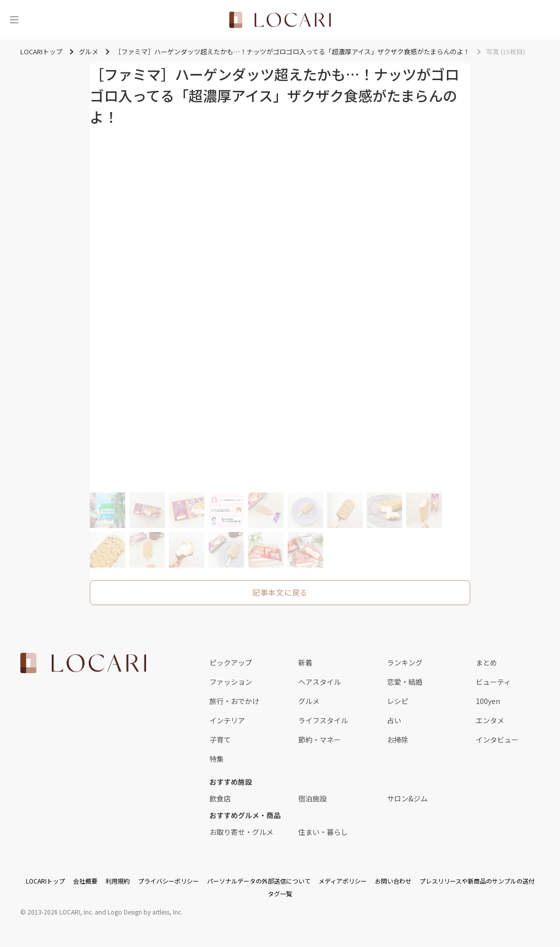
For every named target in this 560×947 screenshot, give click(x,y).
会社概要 (85, 881)
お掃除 (398, 740)
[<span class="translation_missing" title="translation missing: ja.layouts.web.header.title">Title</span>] (280, 20)
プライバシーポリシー (168, 881)
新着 (305, 662)
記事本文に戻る (280, 592)
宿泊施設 (312, 798)
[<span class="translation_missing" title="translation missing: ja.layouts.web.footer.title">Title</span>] (83, 663)
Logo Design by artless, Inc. (145, 912)
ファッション (231, 682)
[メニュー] (14, 20)
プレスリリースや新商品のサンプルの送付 (477, 881)
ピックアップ (231, 662)
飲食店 (220, 798)
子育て (220, 740)
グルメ (309, 701)
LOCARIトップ (45, 881)
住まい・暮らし (323, 832)
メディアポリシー (343, 881)
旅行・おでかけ (234, 701)
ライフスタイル (323, 720)
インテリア (227, 720)
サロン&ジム (407, 798)
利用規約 (118, 881)
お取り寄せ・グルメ (241, 832)
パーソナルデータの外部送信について (259, 881)
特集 (217, 759)
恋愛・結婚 (405, 682)
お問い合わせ (393, 881)
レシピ (398, 701)
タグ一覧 (280, 893)
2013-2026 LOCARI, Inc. (60, 912)
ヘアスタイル (320, 682)
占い (394, 720)
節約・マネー (320, 740)
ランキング (405, 662)
